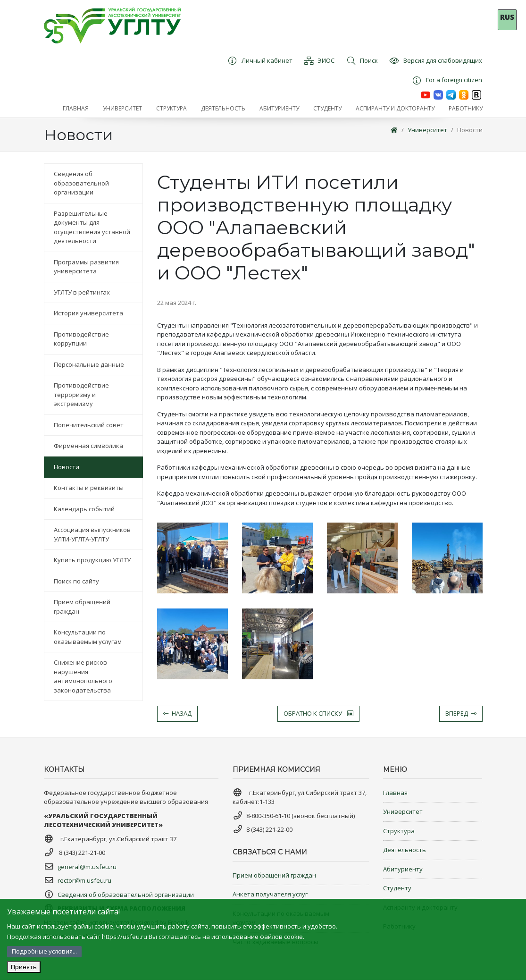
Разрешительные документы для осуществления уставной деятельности (92, 227)
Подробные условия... (44, 951)
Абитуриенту (403, 869)
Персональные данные (89, 364)
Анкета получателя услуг (270, 894)
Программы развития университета (86, 267)
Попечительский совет (89, 425)
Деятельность (405, 850)
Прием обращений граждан (82, 607)
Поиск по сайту (76, 581)
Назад (177, 713)
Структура (399, 831)
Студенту (397, 888)
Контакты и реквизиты (89, 488)
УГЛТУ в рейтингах (82, 292)
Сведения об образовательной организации (81, 183)
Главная (395, 793)
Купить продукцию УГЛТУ (92, 560)
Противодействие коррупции (81, 339)
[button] (122, 109)
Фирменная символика (88, 446)
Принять (24, 967)
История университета (88, 313)
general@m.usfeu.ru (87, 867)
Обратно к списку (318, 713)
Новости (470, 130)
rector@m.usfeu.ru (84, 880)
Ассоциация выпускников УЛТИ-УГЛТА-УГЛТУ (92, 534)
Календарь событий (84, 509)
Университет (427, 130)
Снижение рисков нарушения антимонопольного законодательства (83, 676)
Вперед (461, 713)
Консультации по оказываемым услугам (88, 637)
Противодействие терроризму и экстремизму (81, 394)
